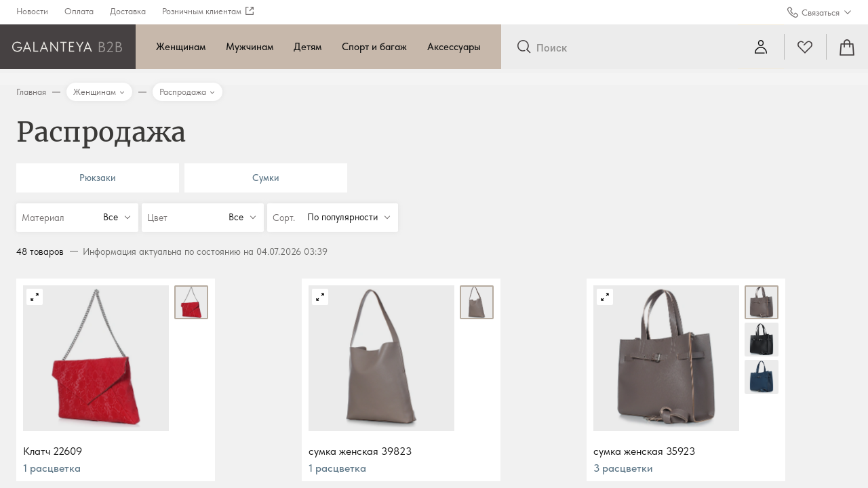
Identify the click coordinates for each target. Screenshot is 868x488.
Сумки (266, 178)
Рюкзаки (98, 178)
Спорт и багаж (374, 47)
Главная (31, 92)
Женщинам (181, 47)
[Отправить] (524, 47)
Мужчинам (250, 47)
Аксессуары (454, 47)
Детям (308, 47)
